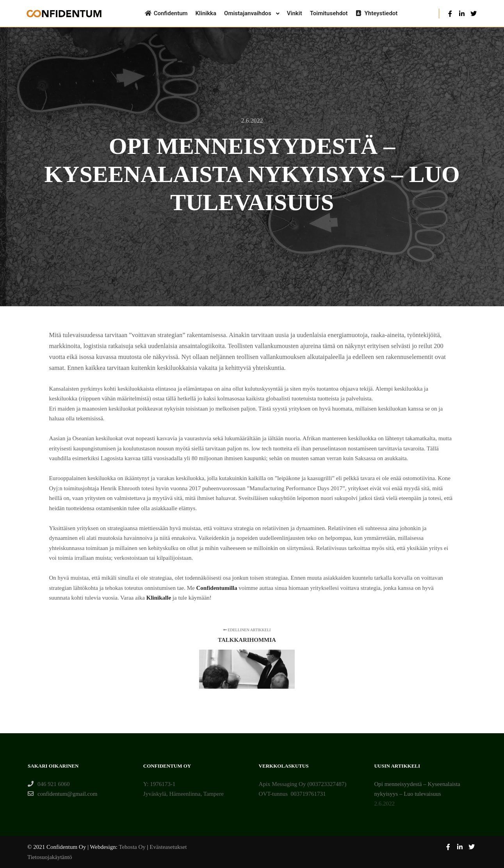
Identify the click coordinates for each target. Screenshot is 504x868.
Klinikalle (159, 598)
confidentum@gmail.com (62, 794)
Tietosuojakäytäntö (50, 857)
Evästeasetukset (168, 847)
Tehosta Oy (132, 847)
